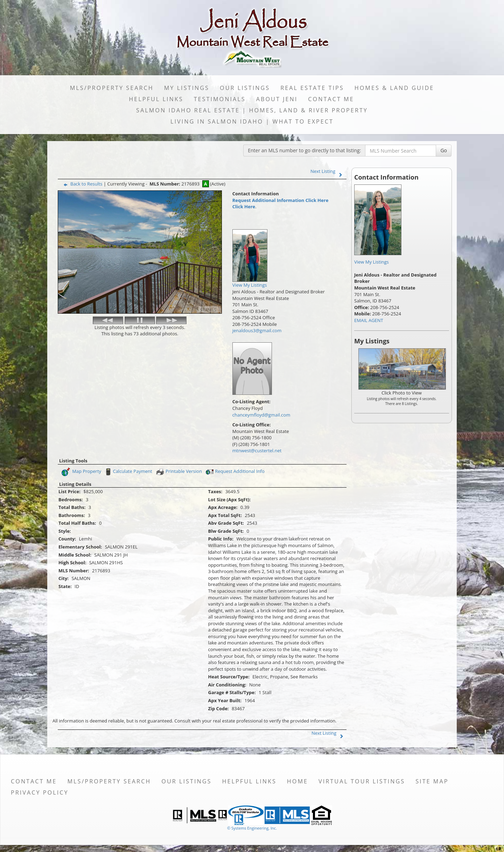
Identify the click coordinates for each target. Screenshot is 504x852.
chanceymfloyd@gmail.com (261, 415)
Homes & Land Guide (394, 88)
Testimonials (220, 99)
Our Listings (245, 88)
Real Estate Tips (312, 88)
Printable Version (179, 472)
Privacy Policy (40, 792)
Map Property (81, 472)
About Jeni (277, 99)
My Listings (187, 88)
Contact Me (331, 99)
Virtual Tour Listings (362, 781)
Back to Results (82, 184)
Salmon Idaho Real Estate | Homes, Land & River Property (252, 110)
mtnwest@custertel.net (257, 451)
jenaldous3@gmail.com (257, 330)
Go (444, 150)
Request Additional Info (234, 472)
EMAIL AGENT (369, 320)
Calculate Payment (128, 472)
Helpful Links (156, 99)
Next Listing (328, 171)
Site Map (432, 781)
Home (297, 781)
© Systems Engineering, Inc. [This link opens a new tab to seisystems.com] (252, 828)
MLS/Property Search (112, 88)
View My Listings (372, 262)
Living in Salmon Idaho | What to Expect (252, 121)
